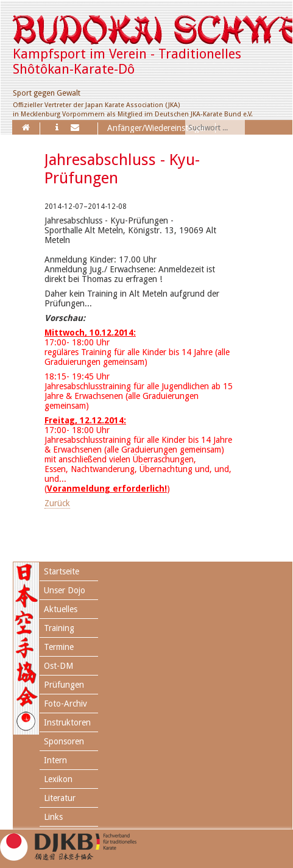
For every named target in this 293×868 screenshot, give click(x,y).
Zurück (57, 503)
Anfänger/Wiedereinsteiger (157, 128)
